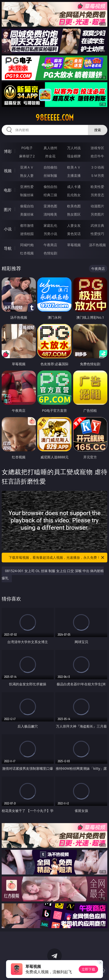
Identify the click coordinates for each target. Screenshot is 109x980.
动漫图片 (97, 206)
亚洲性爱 (27, 187)
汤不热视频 (97, 245)
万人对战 (74, 148)
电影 (8, 190)
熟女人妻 (27, 175)
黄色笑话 (74, 234)
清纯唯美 (50, 214)
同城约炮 (27, 245)
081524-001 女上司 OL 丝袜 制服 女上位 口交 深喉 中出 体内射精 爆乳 (53, 574)
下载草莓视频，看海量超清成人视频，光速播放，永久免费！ (57, 558)
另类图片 (97, 214)
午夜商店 (50, 245)
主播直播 (74, 175)
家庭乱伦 (50, 225)
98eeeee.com (55, 118)
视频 (8, 171)
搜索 (98, 130)
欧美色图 (74, 206)
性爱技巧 (97, 234)
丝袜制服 (50, 175)
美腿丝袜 (27, 214)
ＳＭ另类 (97, 175)
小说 (8, 229)
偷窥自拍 (27, 206)
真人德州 (50, 148)
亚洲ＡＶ (27, 167)
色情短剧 (50, 253)
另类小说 (50, 234)
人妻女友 (74, 225)
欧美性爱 (97, 187)
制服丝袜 (27, 195)
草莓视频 (74, 245)
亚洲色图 (50, 206)
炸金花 (50, 156)
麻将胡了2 (27, 156)
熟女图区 (74, 214)
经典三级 (50, 195)
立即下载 (88, 969)
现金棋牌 (74, 156)
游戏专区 (97, 148)
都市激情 (27, 225)
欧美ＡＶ (74, 167)
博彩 (8, 151)
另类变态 (97, 195)
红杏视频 (27, 253)
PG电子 (27, 148)
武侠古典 (97, 225)
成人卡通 (74, 187)
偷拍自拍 (50, 187)
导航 (8, 248)
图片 (8, 210)
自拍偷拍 (50, 167)
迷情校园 (27, 234)
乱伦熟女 (74, 195)
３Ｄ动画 (97, 167)
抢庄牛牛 (97, 156)
